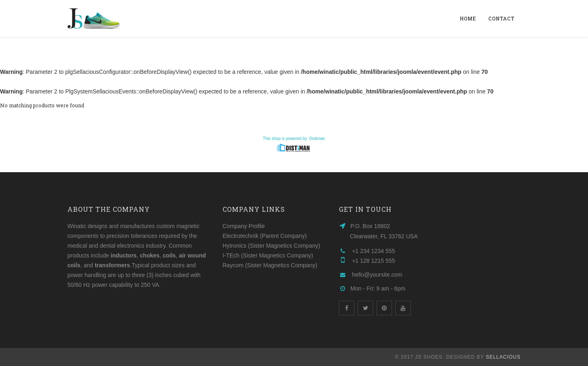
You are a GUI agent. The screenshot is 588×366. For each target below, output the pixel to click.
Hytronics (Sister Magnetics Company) (271, 246)
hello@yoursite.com (377, 275)
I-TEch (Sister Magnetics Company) (268, 255)
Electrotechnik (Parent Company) (265, 236)
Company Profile (244, 226)
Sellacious (503, 357)
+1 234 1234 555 (374, 251)
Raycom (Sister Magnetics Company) (270, 265)
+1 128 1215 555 (374, 261)
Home (468, 18)
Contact (501, 18)
